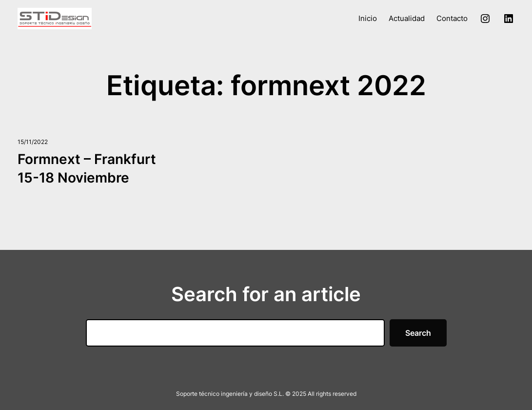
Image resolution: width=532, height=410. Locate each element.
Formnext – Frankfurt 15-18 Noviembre (87, 168)
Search (418, 333)
